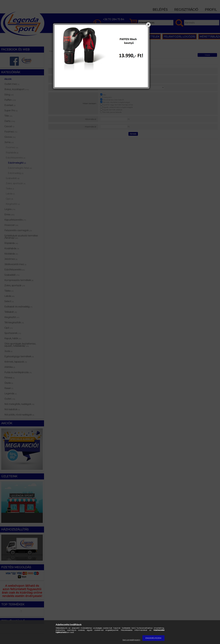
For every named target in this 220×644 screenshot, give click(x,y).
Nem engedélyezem (131, 640)
